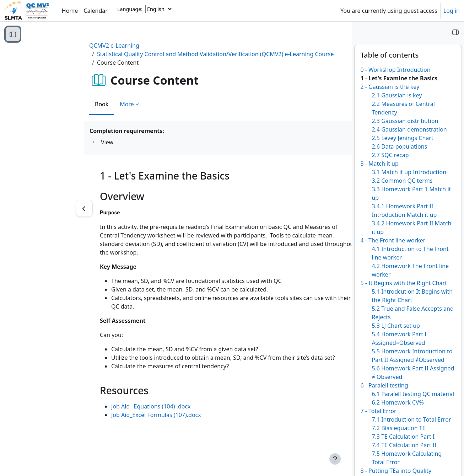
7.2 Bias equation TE (398, 428)
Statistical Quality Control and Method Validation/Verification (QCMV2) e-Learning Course (169, 54)
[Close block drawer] (455, 32)
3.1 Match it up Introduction (409, 172)
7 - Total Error (378, 411)
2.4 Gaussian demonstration (409, 129)
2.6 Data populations (399, 146)
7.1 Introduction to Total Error (411, 419)
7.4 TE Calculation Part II (404, 445)
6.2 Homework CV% (398, 402)
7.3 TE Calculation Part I (403, 437)
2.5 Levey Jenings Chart (402, 138)
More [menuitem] (80, 104)
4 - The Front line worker (393, 240)
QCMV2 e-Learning (68, 46)
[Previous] (38, 208)
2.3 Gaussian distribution (405, 121)
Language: (130, 9)
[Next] (326, 208)
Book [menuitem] (55, 104)
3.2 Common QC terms (402, 181)
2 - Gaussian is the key (390, 87)
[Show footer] (335, 459)
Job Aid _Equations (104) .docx (104, 406)
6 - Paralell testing (384, 385)
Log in (452, 11)
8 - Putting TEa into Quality (396, 471)
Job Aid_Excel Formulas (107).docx (110, 415)
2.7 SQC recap (390, 155)
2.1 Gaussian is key (397, 95)
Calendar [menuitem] (96, 11)
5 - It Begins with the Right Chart (404, 283)
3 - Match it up (379, 164)
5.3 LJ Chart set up (396, 326)
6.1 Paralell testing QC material (413, 394)
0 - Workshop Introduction (395, 70)
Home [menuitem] (70, 11)
